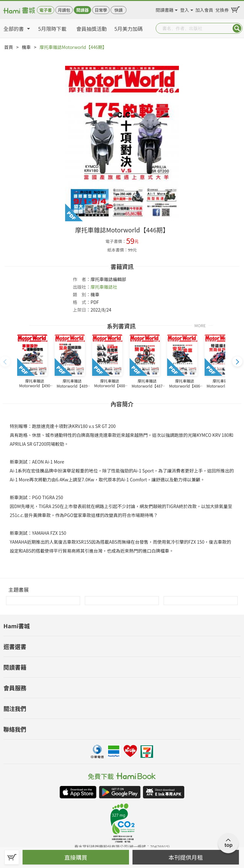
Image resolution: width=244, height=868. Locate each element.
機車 (26, 47)
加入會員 (204, 9)
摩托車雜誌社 (104, 287)
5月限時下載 (52, 29)
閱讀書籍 (165, 9)
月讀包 (64, 10)
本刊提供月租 (186, 857)
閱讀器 (82, 10)
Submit (237, 28)
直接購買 (76, 857)
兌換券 (222, 9)
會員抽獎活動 (91, 29)
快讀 (119, 10)
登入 (185, 9)
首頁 (9, 47)
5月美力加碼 (129, 29)
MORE (200, 325)
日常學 (101, 10)
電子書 (46, 10)
